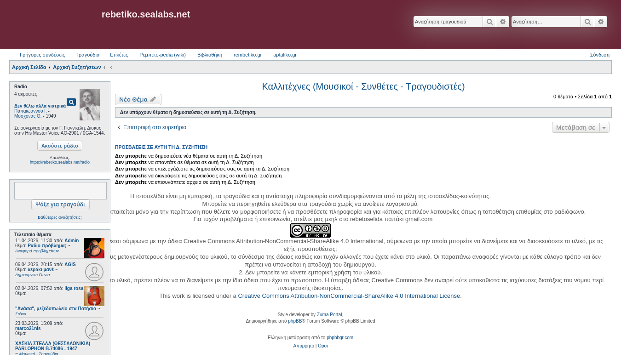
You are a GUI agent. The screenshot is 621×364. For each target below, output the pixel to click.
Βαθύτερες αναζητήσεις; (60, 217)
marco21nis (28, 328)
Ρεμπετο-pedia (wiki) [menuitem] (163, 55)
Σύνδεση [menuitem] (600, 55)
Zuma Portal (329, 315)
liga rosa (74, 288)
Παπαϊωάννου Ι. (31, 111)
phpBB (295, 321)
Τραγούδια (87, 55)
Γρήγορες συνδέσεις (42, 55)
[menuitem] (304, 346)
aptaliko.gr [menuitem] (285, 55)
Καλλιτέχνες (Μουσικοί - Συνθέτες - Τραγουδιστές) (363, 86)
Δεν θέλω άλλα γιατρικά (40, 106)
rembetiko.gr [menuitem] (248, 55)
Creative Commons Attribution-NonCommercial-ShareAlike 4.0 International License (349, 296)
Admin (72, 241)
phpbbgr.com (340, 338)
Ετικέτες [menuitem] (119, 55)
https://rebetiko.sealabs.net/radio (60, 162)
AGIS (70, 264)
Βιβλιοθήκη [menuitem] (210, 55)
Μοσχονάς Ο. (28, 116)
